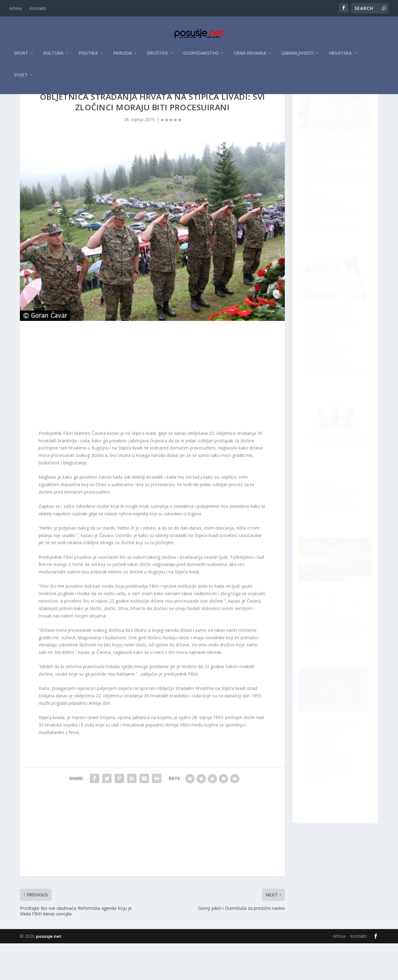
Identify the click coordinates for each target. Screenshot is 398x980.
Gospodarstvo (201, 56)
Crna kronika (250, 56)
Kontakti (38, 8)
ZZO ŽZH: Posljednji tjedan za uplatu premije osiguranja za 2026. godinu (336, 647)
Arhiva (16, 8)
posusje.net (49, 973)
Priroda (123, 56)
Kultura (53, 56)
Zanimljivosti (298, 56)
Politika (88, 56)
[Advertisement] (152, 413)
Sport (21, 56)
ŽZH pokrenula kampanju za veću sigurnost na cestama (331, 789)
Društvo (157, 56)
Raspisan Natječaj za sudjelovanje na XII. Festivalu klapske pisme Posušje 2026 (331, 371)
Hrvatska (340, 56)
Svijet (21, 78)
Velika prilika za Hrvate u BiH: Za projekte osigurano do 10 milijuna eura (330, 513)
